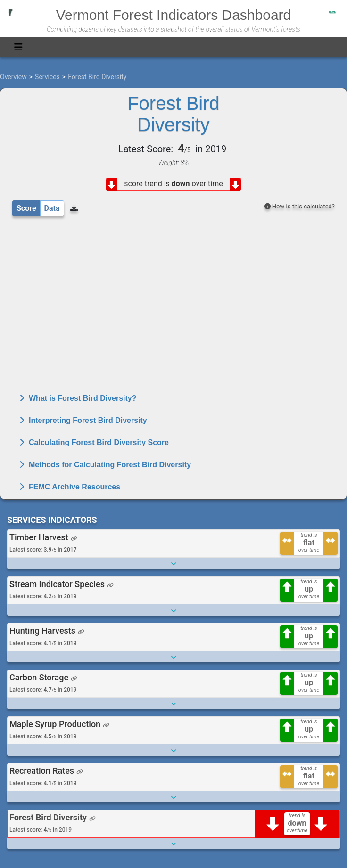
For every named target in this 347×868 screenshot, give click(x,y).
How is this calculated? (300, 206)
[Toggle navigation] (18, 47)
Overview (13, 77)
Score (26, 208)
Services (47, 77)
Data (52, 208)
